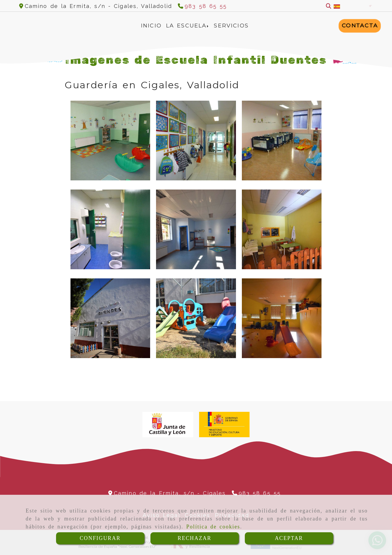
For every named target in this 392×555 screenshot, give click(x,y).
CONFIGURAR (100, 538)
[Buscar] (329, 6)
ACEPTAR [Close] (289, 538)
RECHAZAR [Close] (194, 538)
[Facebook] (370, 6)
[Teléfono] (202, 6)
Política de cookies (213, 527)
